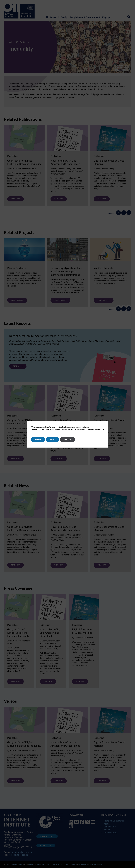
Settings (68, 439)
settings (101, 429)
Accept (38, 439)
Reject (52, 439)
